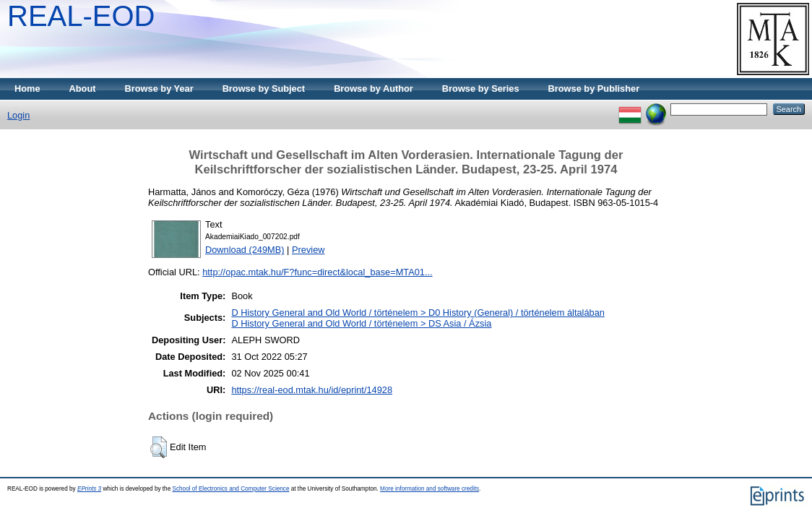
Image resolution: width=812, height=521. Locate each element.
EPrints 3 (89, 489)
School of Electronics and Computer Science (230, 489)
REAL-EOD (81, 16)
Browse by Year (159, 89)
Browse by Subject (264, 89)
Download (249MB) (245, 250)
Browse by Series (481, 89)
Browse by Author (373, 89)
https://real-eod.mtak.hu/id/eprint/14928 (312, 390)
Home (27, 89)
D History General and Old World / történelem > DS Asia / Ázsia (361, 323)
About (83, 89)
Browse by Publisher (594, 89)
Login (18, 115)
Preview (308, 250)
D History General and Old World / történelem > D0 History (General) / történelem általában (418, 313)
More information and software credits (429, 489)
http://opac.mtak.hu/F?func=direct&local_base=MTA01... (317, 272)
